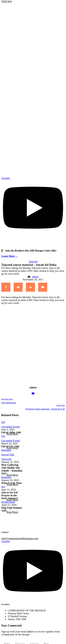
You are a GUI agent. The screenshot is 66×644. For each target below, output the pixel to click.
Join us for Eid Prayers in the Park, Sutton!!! (10, 495)
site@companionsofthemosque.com (20, 538)
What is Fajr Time (11, 483)
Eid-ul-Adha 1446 (11, 432)
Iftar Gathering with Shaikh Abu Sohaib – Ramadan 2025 (12, 469)
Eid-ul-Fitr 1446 (10, 446)
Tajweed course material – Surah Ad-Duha (29, 265)
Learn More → (10, 256)
